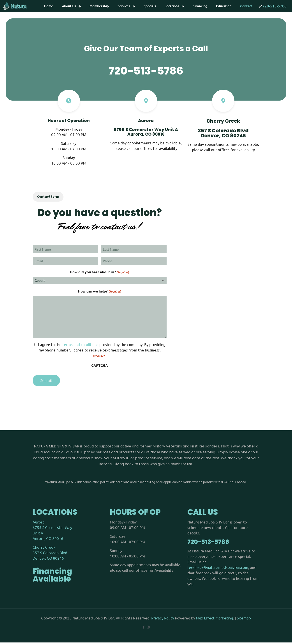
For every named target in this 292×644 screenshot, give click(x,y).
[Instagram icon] (148, 628)
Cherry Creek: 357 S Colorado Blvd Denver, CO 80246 (50, 554)
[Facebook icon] (144, 628)
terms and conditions (80, 346)
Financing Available (52, 577)
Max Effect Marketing (215, 619)
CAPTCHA (100, 367)
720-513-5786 (274, 6)
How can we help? (99, 293)
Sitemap (244, 619)
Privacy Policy (163, 619)
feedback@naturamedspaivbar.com (218, 569)
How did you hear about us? (100, 274)
